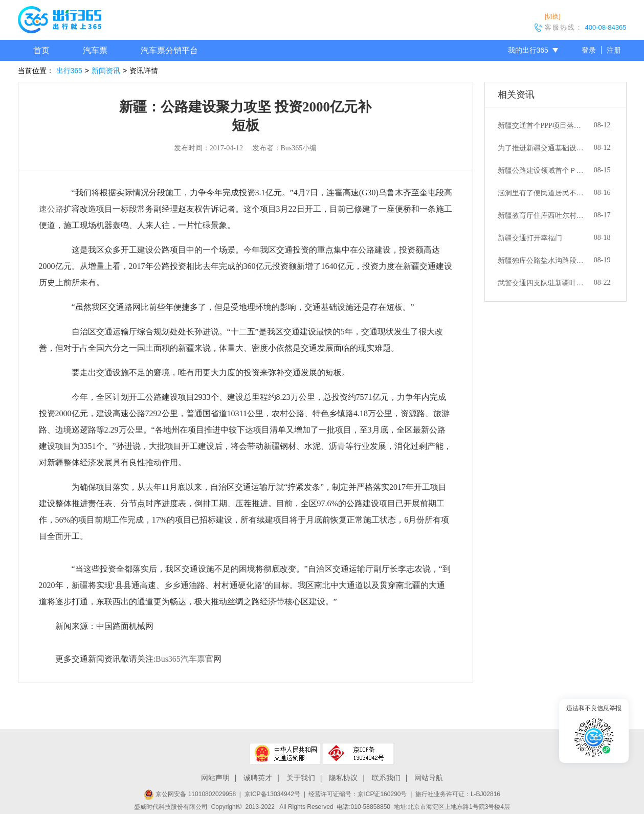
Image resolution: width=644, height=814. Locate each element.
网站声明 (215, 778)
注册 (614, 50)
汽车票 (95, 50)
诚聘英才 (258, 778)
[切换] (553, 16)
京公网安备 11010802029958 (190, 794)
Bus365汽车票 (180, 659)
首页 (41, 50)
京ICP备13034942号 (272, 794)
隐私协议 (343, 778)
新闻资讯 (106, 71)
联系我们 (386, 778)
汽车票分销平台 (169, 50)
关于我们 (301, 778)
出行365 (69, 71)
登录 (589, 50)
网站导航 (429, 778)
